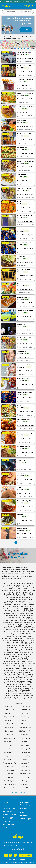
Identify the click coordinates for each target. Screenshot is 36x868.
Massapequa (11, 646)
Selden (7, 679)
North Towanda (21, 658)
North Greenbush (24, 656)
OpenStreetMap (25, 49)
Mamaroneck (10, 644)
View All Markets (18, 793)
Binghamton (15, 590)
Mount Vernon (11, 651)
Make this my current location (12, 39)
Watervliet (19, 692)
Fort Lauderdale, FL (9, 763)
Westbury (8, 697)
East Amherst (16, 608)
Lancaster (31, 639)
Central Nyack (13, 598)
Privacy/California (17, 846)
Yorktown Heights (27, 699)
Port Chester (23, 667)
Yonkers (16, 699)
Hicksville (24, 628)
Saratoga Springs (26, 676)
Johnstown (20, 635)
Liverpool (7, 642)
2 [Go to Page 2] (20, 542)
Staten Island (29, 683)
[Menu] (3, 6)
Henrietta (16, 628)
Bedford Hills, (27, 589)
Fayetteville (29, 615)
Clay (29, 601)
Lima (21, 640)
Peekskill (31, 663)
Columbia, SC (9, 749)
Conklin (23, 605)
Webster (27, 692)
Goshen (5, 623)
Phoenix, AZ (25, 745)
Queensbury (28, 671)
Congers (15, 605)
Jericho (28, 633)
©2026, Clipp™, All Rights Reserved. (17, 859)
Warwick (10, 692)
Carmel (19, 596)
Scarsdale (8, 678)
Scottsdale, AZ (25, 767)
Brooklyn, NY (9, 728)
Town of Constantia (23, 687)
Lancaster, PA (25, 710)
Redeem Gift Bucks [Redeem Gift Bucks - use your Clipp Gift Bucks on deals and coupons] (9, 808)
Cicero (29, 599)
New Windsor (9, 655)
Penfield (20, 665)
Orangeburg (9, 662)
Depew (6, 608)
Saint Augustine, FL (25, 756)
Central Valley (24, 598)
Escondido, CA (9, 760)
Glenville (30, 621)
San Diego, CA (25, 760)
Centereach (27, 596)
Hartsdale (18, 626)
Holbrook (7, 630)
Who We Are (8, 843)
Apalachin (17, 585)
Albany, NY (9, 706)
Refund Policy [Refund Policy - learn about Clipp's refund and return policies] (8, 811)
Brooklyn (15, 594)
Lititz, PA (25, 713)
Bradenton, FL (9, 724)
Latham (6, 640)
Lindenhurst (29, 640)
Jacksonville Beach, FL (9, 784)
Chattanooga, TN (9, 738)
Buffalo (23, 594)
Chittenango (21, 599)
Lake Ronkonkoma (19, 639)
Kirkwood (17, 637)
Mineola (29, 647)
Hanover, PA (9, 777)
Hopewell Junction (27, 630)
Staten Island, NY (25, 774)
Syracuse (27, 685)
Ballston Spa (30, 587)
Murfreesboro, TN (25, 731)
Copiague (31, 605)
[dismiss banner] (33, 18)
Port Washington (27, 669)
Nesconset (8, 653)
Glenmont (22, 621)
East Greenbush (27, 608)
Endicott (14, 614)
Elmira (7, 614)
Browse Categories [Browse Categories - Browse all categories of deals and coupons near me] (27, 805)
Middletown (9, 647)
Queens (19, 671)
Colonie (31, 603)
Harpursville (28, 624)
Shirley (21, 679)
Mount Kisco (17, 649)
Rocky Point (20, 674)
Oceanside (19, 660)
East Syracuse (22, 612)
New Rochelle (27, 653)
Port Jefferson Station (12, 669)
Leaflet (17, 49)
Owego (5, 663)
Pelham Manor (10, 665)
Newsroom (18, 843)
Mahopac (24, 642)
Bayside (17, 589)
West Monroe (8, 695)
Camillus (31, 594)
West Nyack (19, 695)
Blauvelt (31, 590)
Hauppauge (27, 626)
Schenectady (18, 678)
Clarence (9, 601)
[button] (1, 2)
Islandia (9, 633)
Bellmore (6, 590)
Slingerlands (10, 681)
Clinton (16, 603)
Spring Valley (18, 683)
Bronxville (7, 594)
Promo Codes (7, 821)
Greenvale (31, 623)
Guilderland (9, 624)
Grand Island (14, 623)
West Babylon (11, 694)
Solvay (28, 681)
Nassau (28, 651)
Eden (30, 612)
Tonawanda (11, 687)
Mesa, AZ (25, 720)
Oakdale (10, 660)
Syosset (20, 685)
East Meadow (16, 610)
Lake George (7, 639)
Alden (14, 583)
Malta (31, 642)
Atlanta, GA (9, 713)
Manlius (19, 644)
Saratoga (16, 676)
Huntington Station (19, 631)
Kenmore (29, 635)
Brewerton (10, 592)
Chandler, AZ (9, 731)
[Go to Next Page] (24, 542)
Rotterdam (30, 674)
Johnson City (9, 635)
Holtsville (15, 630)
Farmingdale (8, 615)
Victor (15, 690)
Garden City (29, 619)
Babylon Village (8, 587)
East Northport (28, 610)
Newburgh (29, 655)
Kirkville (9, 637)
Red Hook (9, 672)
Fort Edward (27, 617)
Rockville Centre (9, 674)
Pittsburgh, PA (25, 749)
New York (20, 655)
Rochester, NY (25, 752)
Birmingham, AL (9, 720)
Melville (28, 646)
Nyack (31, 658)
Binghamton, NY (9, 717)
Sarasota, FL (25, 763)
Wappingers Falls (25, 690)
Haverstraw (7, 628)
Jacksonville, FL (9, 788)
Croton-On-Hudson (10, 606)
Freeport (20, 619)
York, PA (25, 788)
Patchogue (13, 663)
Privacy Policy (27, 843)
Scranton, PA (25, 770)
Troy (20, 688)
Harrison (9, 626)
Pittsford (28, 665)
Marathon (28, 644)
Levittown (14, 640)
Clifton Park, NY (9, 745)
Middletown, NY (25, 728)
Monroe (8, 649)
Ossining (29, 662)
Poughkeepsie (9, 671)
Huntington (6, 631)
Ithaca (21, 633)
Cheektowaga (10, 599)
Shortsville (29, 679)
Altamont (21, 583)
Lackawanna (27, 637)
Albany (7, 583)
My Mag (6, 828)
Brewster (19, 592)
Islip (15, 633)
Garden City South (10, 621)
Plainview (13, 667)
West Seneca (29, 695)
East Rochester (10, 612)
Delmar (31, 606)
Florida (18, 617)
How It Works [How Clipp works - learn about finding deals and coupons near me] (25, 808)
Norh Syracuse (11, 656)
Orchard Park (19, 662)
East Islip (7, 610)
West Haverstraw (24, 694)
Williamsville (28, 697)
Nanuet (21, 651)
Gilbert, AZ (9, 774)
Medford (20, 646)
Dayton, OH (9, 756)
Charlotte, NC (9, 735)
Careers (7, 846)
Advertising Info (26, 815)
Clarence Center (20, 601)
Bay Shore (9, 589)
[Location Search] (27, 12)
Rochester (27, 672)
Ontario (27, 660)
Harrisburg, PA (9, 781)
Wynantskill (8, 699)
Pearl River (23, 663)
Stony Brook (11, 685)
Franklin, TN (9, 767)
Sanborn (8, 676)
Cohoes (23, 603)
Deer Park (23, 606)
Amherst (29, 583)
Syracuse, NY (25, 777)
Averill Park (26, 585)
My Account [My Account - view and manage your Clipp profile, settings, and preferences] (7, 805)
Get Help (6, 818)
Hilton (32, 628)
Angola (9, 585)
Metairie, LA (25, 724)
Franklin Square (9, 619)
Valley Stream (29, 688)
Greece (23, 623)
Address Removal (18, 849)
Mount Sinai (28, 649)
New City (17, 653)
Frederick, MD (9, 770)
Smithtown (20, 681)
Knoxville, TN (25, 706)
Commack (7, 605)
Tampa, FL (25, 781)
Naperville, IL (25, 735)
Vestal (8, 690)
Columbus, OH (9, 752)
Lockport (15, 642)
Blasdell (24, 590)
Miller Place (20, 647)
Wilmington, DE (25, 784)
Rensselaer (18, 672)
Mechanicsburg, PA (25, 717)
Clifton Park (7, 603)
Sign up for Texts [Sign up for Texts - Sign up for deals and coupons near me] (9, 825)
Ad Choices (28, 846)
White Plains (17, 697)
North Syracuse (9, 658)
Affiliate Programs (26, 819)
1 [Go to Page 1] (16, 542)
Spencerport (8, 683)
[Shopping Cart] (33, 6)
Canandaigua (10, 596)
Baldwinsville (19, 587)
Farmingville (19, 615)
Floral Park (10, 617)
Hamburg (18, 624)
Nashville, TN (25, 738)
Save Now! (26, 30)
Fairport (29, 614)
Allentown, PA (9, 710)
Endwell (22, 614)
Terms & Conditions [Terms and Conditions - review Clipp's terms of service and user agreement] (9, 815)
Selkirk (14, 679)
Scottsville (28, 678)
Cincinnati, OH (9, 742)
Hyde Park (31, 631)
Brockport (27, 592)
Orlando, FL (25, 742)
